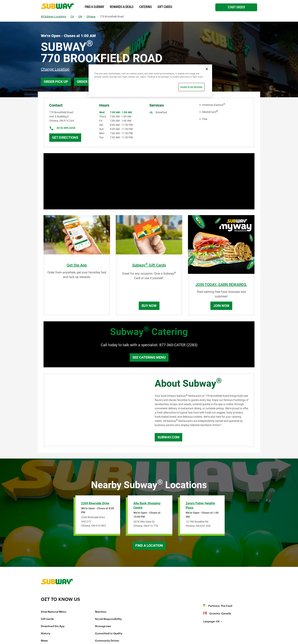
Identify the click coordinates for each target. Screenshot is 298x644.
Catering (146, 7)
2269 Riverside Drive (95, 503)
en (211, 621)
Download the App (53, 626)
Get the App (77, 265)
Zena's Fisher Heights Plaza (200, 505)
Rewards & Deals (122, 7)
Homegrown (103, 626)
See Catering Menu (149, 357)
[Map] (95, 410)
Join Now (221, 306)
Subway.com (168, 437)
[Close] (207, 69)
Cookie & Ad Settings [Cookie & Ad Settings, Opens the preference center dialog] (191, 87)
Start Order (236, 7)
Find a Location (149, 545)
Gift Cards (165, 7)
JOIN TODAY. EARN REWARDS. (221, 285)
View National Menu (53, 612)
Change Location (55, 69)
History (46, 634)
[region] (150, 81)
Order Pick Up (56, 82)
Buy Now (149, 306)
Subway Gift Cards (149, 265)
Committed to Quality (109, 634)
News (44, 641)
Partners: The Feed (220, 606)
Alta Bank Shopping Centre (147, 505)
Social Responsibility (108, 619)
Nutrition (101, 612)
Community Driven (107, 641)
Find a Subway (94, 7)
